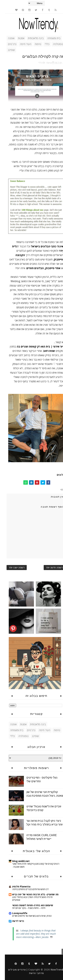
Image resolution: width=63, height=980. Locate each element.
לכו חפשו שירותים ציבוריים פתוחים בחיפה (26, 889)
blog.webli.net (16, 861)
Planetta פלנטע (16, 886)
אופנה (6, 38)
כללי (42, 44)
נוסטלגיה (53, 44)
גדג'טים (7, 44)
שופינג (6, 50)
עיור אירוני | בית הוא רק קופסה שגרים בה (36, 346)
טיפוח (33, 44)
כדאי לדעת (13, 921)
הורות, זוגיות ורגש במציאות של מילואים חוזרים (27, 916)
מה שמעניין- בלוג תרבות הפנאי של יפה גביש (30, 894)
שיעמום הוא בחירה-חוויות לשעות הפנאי (28, 905)
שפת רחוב (44, 351)
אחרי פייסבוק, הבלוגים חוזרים (38, 268)
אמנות (16, 38)
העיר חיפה (21, 44)
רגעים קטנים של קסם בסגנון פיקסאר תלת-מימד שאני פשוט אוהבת (31, 865)
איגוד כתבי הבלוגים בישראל (42, 246)
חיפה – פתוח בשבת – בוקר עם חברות (24, 908)
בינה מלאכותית (31, 38)
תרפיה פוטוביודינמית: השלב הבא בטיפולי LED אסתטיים (28, 899)
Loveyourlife (15, 913)
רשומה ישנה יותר (12, 567)
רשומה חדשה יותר (49, 567)
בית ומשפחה (49, 38)
